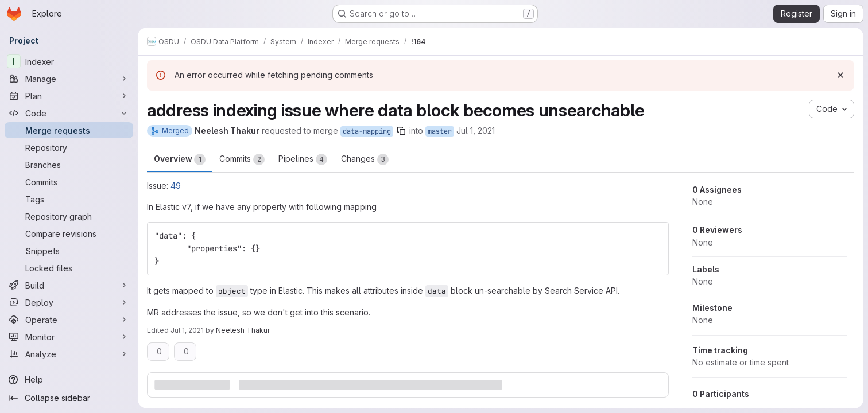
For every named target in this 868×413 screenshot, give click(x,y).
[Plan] (69, 96)
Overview (180, 159)
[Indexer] (69, 61)
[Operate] (69, 320)
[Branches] (69, 165)
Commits (242, 159)
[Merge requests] (69, 130)
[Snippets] (69, 251)
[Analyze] (69, 354)
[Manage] (69, 79)
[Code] (69, 113)
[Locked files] (69, 268)
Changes (365, 159)
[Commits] (69, 182)
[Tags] (69, 199)
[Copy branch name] (401, 131)
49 (176, 186)
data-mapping (367, 131)
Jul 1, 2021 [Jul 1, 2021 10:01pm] (476, 130)
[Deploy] (69, 302)
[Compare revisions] (69, 233)
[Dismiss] (840, 75)
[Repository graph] (69, 216)
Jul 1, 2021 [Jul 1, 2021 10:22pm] (187, 330)
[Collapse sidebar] (69, 398)
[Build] (69, 285)
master (440, 131)
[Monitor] (69, 337)
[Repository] (69, 147)
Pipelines (303, 159)
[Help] (69, 380)
